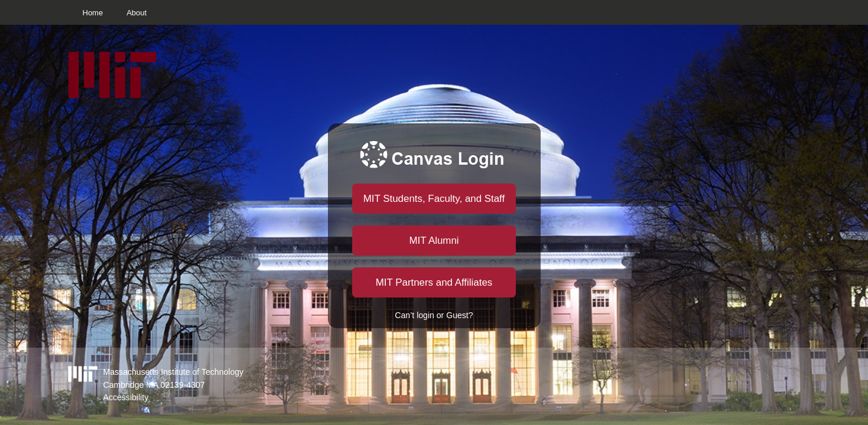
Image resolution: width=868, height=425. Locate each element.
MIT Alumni (434, 241)
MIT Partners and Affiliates (434, 282)
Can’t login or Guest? (434, 315)
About (136, 13)
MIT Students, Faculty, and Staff (434, 199)
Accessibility (126, 397)
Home (93, 13)
